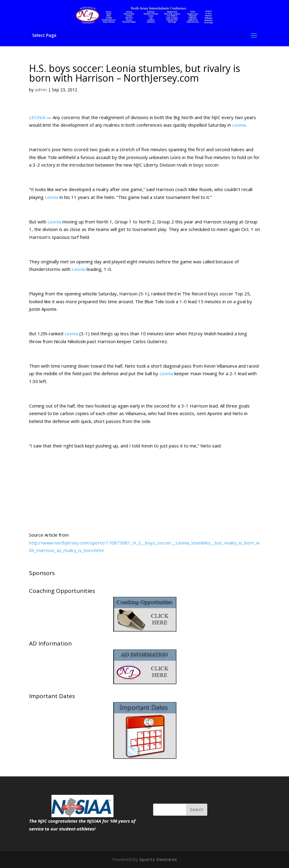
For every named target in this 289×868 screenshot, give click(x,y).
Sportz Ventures (158, 859)
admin (41, 90)
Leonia (239, 125)
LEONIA (37, 117)
